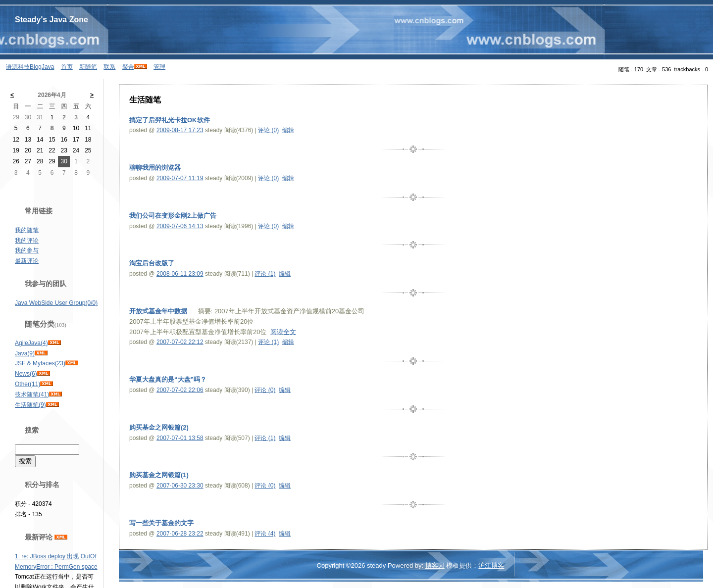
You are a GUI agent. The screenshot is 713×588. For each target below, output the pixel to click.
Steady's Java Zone (51, 20)
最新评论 (27, 261)
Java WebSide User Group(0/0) (56, 303)
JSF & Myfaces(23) (40, 363)
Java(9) (25, 353)
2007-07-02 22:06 (180, 390)
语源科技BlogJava (30, 67)
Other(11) (27, 384)
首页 (67, 67)
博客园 (435, 565)
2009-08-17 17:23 (180, 130)
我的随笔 (27, 230)
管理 (159, 67)
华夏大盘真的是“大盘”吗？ (168, 379)
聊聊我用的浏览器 (155, 168)
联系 (109, 67)
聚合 (128, 67)
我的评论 (27, 241)
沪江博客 (491, 565)
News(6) (26, 374)
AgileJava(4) (31, 343)
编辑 (288, 130)
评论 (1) (265, 274)
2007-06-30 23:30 (180, 486)
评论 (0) (268, 130)
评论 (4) (265, 534)
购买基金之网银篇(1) (159, 475)
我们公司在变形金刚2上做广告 (173, 216)
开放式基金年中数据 (158, 311)
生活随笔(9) (30, 405)
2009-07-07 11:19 (180, 178)
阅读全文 (283, 332)
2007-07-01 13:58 (180, 438)
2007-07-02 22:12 (180, 342)
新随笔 (88, 67)
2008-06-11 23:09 (180, 274)
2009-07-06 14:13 (180, 226)
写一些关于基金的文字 (161, 523)
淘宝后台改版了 (152, 263)
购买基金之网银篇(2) (159, 427)
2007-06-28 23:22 (180, 534)
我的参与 (27, 250)
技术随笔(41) (32, 394)
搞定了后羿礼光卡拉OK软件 (170, 120)
